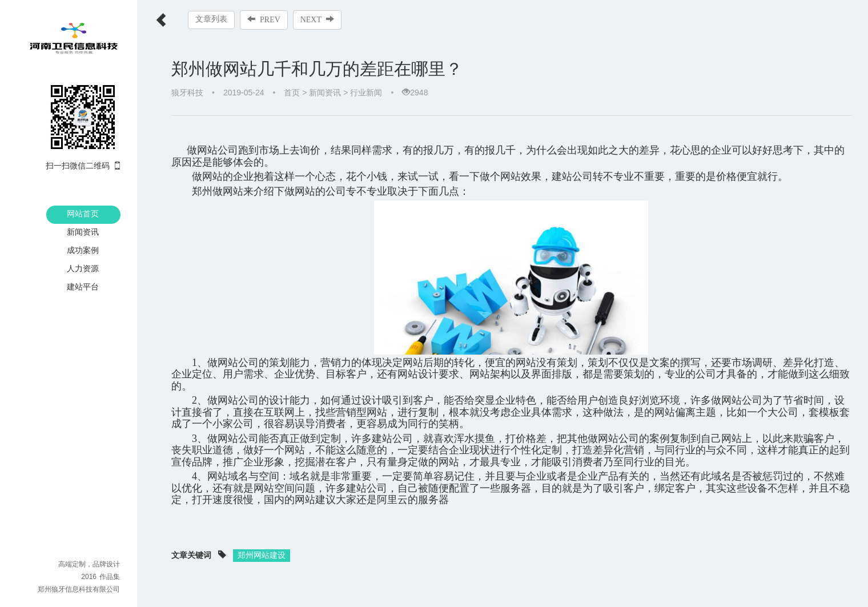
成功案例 (83, 250)
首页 (292, 93)
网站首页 (83, 214)
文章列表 (211, 19)
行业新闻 (366, 93)
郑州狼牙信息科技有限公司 (79, 589)
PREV (264, 19)
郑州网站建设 (262, 544)
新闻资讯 (83, 232)
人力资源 (83, 268)
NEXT (317, 19)
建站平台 (83, 287)
